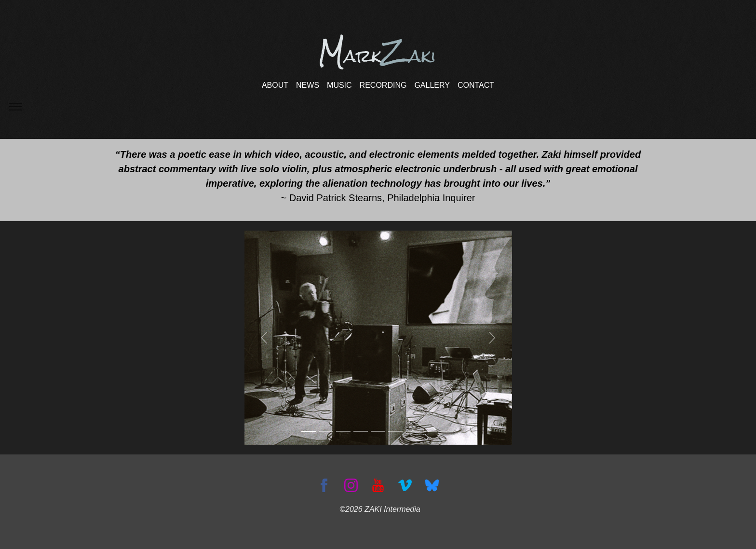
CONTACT (476, 85)
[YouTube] (378, 485)
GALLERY (432, 85)
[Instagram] (351, 485)
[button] (264, 338)
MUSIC (339, 85)
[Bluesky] (432, 485)
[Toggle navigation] (15, 107)
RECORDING (383, 85)
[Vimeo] (405, 485)
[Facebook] (324, 485)
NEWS (308, 85)
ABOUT (275, 85)
